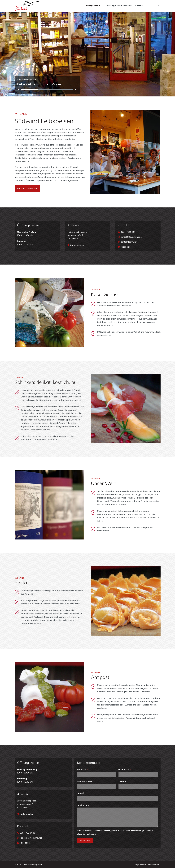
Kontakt (139, 6)
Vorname (82, 770)
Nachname (124, 770)
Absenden (85, 840)
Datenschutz (154, 865)
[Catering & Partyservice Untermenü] (131, 6)
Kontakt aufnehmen (27, 188)
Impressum (140, 865)
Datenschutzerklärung (131, 831)
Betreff (80, 793)
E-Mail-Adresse (85, 781)
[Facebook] (159, 6)
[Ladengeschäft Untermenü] (101, 6)
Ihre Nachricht (84, 805)
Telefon (122, 781)
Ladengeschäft (93, 6)
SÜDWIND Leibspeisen (32, 865)
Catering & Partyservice (118, 6)
